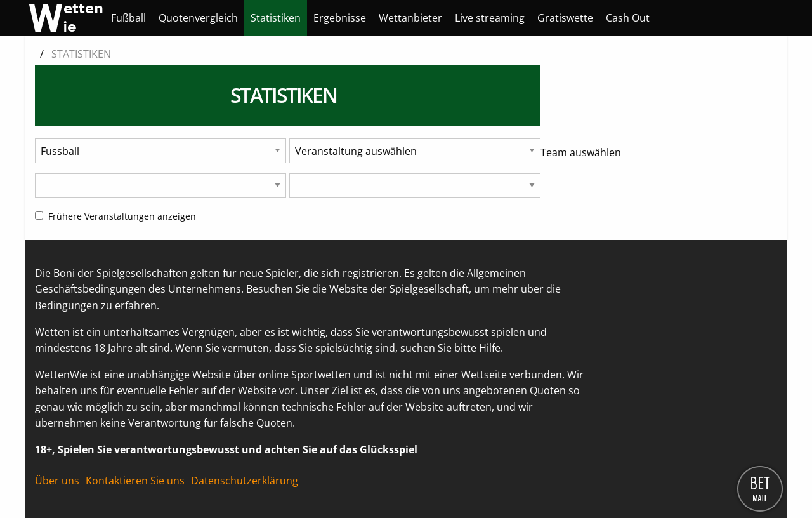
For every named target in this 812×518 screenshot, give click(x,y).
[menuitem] (128, 18)
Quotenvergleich (198, 18)
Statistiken (276, 18)
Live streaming (490, 18)
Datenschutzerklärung (245, 481)
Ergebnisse (340, 18)
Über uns (57, 481)
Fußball (128, 18)
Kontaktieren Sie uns (135, 481)
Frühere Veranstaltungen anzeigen (115, 216)
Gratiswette (565, 18)
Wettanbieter (410, 18)
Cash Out (628, 18)
